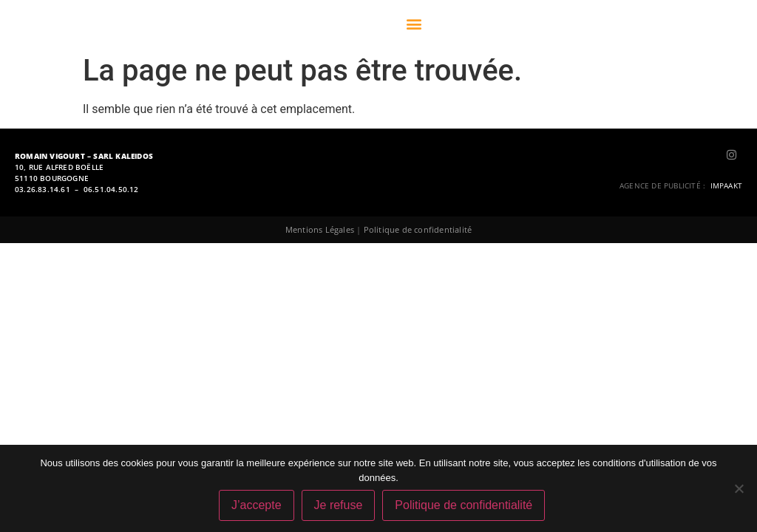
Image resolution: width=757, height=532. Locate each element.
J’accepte (257, 505)
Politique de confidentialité (418, 229)
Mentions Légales (320, 229)
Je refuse (339, 505)
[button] (414, 24)
